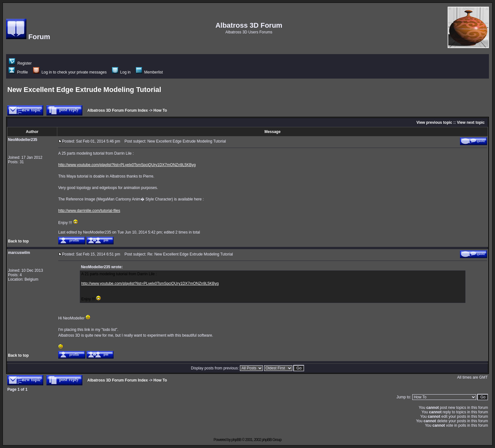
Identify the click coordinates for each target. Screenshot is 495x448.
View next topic (471, 122)
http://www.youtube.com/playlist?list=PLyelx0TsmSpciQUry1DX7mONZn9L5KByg (127, 165)
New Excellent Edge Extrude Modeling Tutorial (84, 90)
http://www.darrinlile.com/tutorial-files (89, 211)
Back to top (18, 241)
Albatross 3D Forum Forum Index (118, 110)
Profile (18, 72)
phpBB (236, 440)
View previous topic (434, 122)
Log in (121, 72)
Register (20, 63)
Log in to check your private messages (70, 72)
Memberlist (149, 72)
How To (160, 110)
